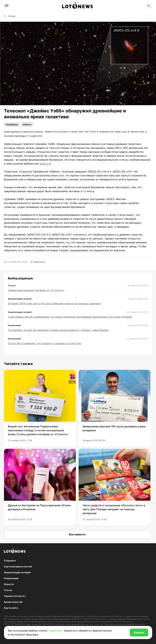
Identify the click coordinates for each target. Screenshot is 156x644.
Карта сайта (11, 608)
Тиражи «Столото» (15, 596)
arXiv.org (45, 164)
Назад (10, 16)
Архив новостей (13, 602)
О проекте (10, 561)
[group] (40, 408)
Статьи (8, 590)
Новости (27, 124)
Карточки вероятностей (18, 566)
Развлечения (11, 578)
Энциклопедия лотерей (17, 572)
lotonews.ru (14, 616)
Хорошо (139, 633)
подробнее (55, 631)
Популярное (12, 124)
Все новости (77, 534)
